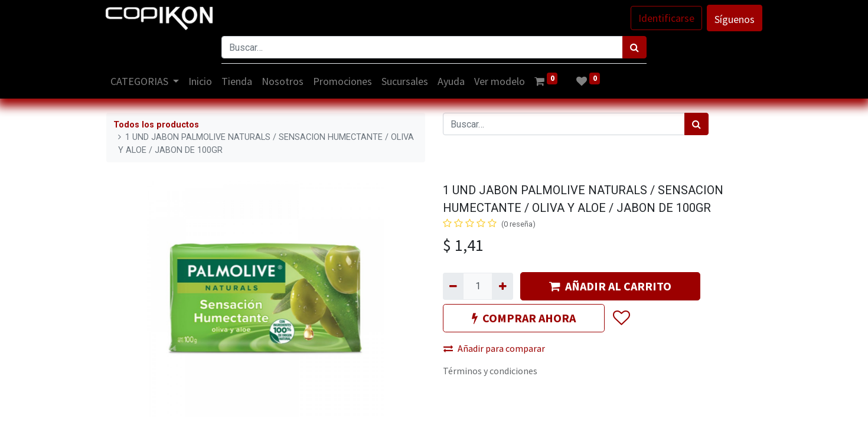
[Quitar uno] (453, 286)
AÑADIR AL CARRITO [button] (610, 286)
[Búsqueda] (634, 47)
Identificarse (666, 18)
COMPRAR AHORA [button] (524, 318)
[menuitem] (201, 81)
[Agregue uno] (502, 286)
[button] (621, 318)
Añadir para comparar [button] (494, 348)
